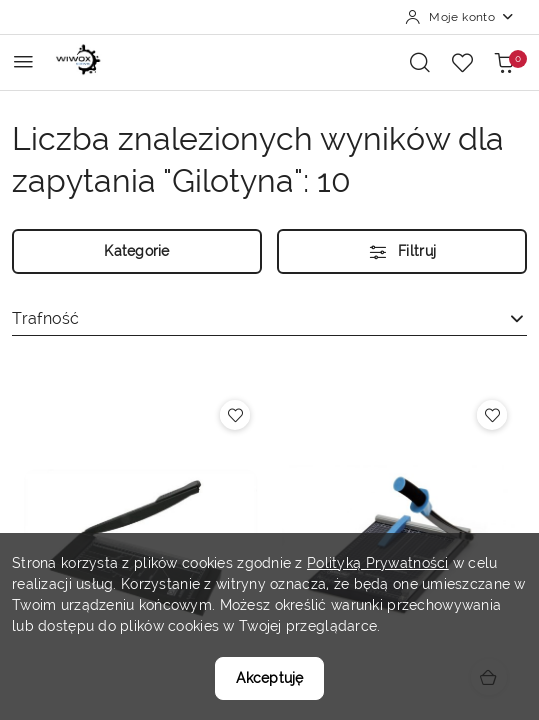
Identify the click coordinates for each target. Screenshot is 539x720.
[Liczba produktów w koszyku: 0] (504, 62)
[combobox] (269, 319)
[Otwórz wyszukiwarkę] (420, 62)
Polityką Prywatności (378, 563)
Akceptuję (269, 678)
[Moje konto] (460, 17)
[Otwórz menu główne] (23, 61)
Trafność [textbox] (45, 318)
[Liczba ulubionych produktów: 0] (462, 62)
